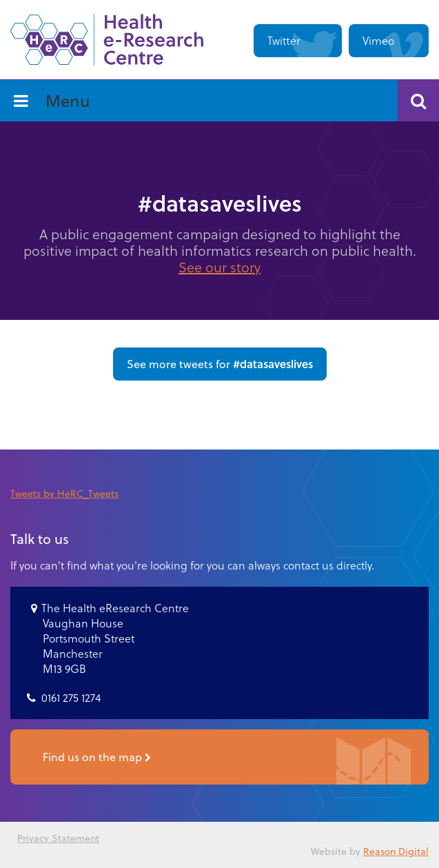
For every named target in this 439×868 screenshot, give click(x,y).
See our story (219, 267)
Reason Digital (396, 851)
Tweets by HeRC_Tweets (64, 493)
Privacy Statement (58, 838)
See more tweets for (220, 364)
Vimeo (378, 40)
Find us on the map (97, 758)
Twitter (284, 40)
